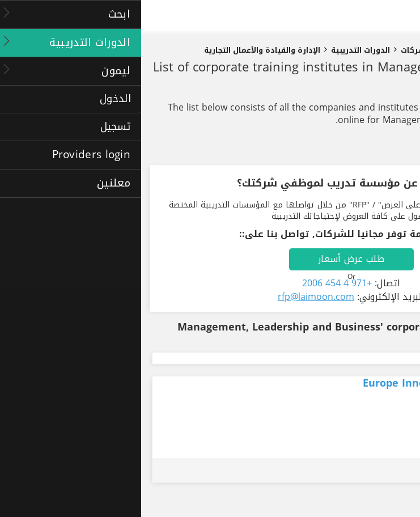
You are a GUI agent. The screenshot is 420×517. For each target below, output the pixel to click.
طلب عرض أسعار (210, 259)
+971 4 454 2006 (196, 283)
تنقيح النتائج (376, 148)
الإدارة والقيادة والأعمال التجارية (121, 50)
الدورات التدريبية (219, 50)
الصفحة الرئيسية (382, 50)
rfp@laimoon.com (175, 297)
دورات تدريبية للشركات (301, 50)
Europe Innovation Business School (312, 383)
